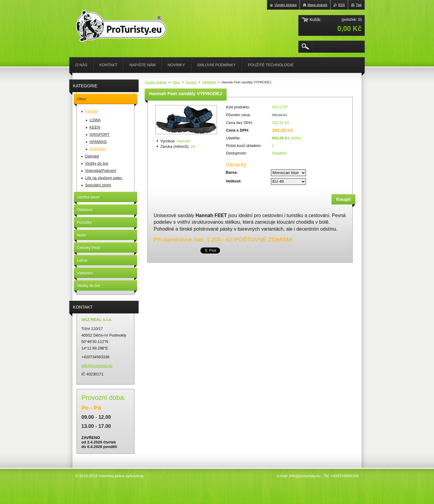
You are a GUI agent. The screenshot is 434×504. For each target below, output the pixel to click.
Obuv (176, 82)
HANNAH (209, 82)
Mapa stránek (317, 5)
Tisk (359, 5)
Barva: (232, 172)
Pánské (191, 82)
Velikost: (234, 181)
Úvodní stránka (156, 82)
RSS (341, 5)
